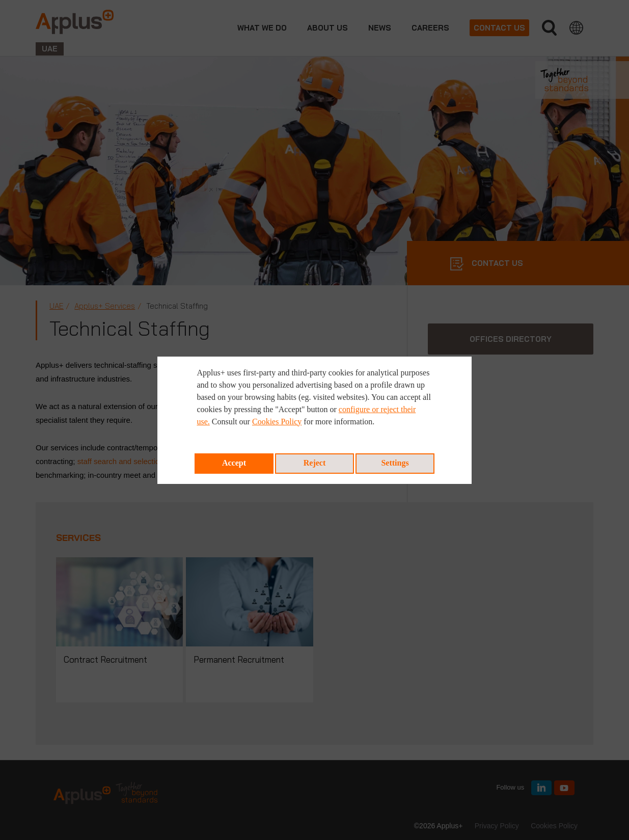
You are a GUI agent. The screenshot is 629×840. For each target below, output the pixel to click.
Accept (234, 463)
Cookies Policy (277, 422)
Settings (395, 463)
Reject (315, 463)
